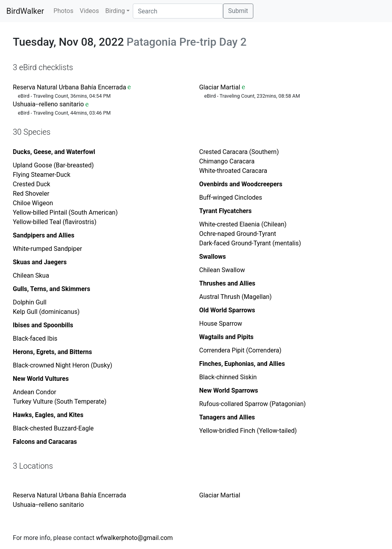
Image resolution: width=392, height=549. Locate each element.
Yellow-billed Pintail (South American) (65, 212)
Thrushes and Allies (228, 283)
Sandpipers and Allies (44, 235)
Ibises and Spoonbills (43, 325)
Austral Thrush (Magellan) (236, 297)
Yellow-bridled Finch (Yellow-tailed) (248, 431)
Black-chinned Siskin (228, 377)
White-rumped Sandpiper (48, 249)
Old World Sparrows (227, 310)
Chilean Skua (31, 275)
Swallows (213, 257)
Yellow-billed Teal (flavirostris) (55, 222)
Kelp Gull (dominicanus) (46, 312)
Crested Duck (32, 184)
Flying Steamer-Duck (42, 175)
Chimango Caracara (227, 161)
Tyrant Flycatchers (226, 211)
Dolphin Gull (30, 302)
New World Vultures (41, 379)
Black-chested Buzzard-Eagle (53, 428)
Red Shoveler (31, 194)
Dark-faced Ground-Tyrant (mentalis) (250, 243)
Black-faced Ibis (35, 338)
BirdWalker (25, 11)
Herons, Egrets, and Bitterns (53, 352)
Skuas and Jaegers (40, 262)
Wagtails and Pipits (227, 337)
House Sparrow (221, 324)
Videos (89, 11)
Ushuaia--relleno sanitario (48, 104)
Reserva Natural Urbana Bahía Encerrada (70, 87)
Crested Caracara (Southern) (239, 152)
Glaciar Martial (220, 87)
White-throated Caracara (233, 171)
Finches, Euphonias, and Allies (242, 364)
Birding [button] (115, 11)
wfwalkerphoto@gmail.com (135, 538)
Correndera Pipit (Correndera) (241, 350)
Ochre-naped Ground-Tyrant (238, 234)
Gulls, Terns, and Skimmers (52, 289)
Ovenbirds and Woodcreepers (241, 184)
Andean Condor (35, 392)
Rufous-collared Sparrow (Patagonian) (253, 404)
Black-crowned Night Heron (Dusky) (63, 365)
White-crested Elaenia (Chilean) (243, 224)
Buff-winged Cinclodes (231, 198)
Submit (238, 11)
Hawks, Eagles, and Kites (48, 415)
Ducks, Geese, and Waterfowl (54, 152)
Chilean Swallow (222, 270)
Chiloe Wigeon (33, 203)
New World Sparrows (229, 390)
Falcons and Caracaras (45, 442)
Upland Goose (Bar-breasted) (54, 165)
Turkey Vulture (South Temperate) (60, 402)
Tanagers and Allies (227, 417)
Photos (64, 11)
